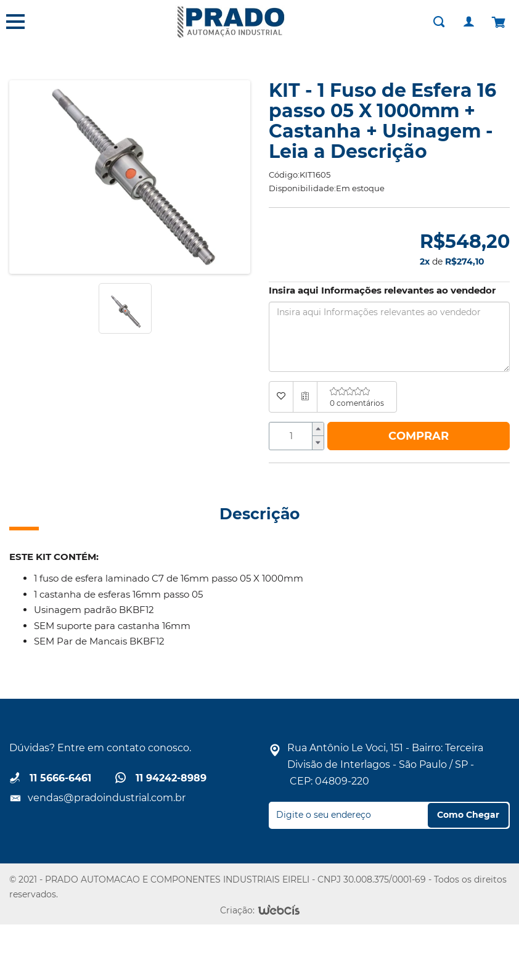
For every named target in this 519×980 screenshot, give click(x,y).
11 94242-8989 (171, 778)
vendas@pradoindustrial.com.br (107, 798)
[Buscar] (439, 22)
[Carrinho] (498, 22)
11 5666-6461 (60, 778)
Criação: (237, 910)
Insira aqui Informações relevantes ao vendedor (382, 290)
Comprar (419, 436)
